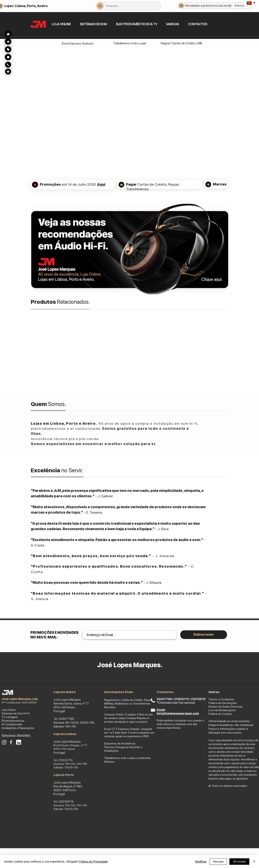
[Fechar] (254, 862)
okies (229, 714)
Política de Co (217, 714)
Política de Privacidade (93, 862)
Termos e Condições (221, 699)
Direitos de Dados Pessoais (225, 707)
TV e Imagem (10, 717)
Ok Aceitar (239, 862)
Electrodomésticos (13, 721)
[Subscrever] (241, 6)
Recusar (218, 862)
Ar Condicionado (12, 724)
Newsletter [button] (24, 735)
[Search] (8, 34)
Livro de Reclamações (222, 710)
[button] (93, 24)
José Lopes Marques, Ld (19, 699)
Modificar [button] (201, 862)
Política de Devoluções (223, 703)
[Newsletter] (181, 6)
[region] (8, 49)
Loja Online (9, 710)
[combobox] (128, 6)
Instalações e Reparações (18, 728)
